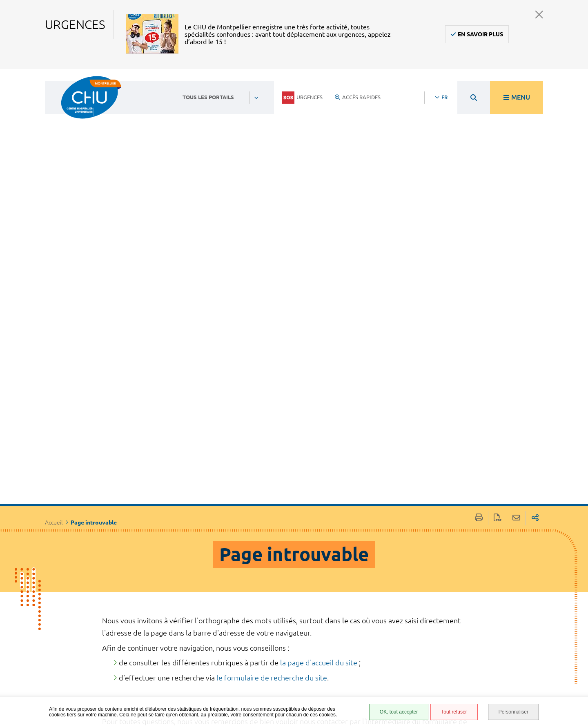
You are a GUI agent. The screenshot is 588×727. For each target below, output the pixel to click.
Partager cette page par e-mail (516, 267)
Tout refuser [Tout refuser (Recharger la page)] (454, 712)
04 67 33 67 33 (251, 627)
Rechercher (458, 520)
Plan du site (376, 669)
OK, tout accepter (399, 712)
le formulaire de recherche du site (272, 427)
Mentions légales (383, 645)
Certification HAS (383, 694)
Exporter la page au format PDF (498, 267)
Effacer (404, 520)
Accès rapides (358, 97)
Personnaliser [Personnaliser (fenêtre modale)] (513, 712)
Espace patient (379, 607)
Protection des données (380, 657)
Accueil (54, 271)
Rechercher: (122, 504)
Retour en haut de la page (574, 596)
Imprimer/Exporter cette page (479, 267)
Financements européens (378, 681)
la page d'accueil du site (320, 411)
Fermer (539, 14)
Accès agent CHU (382, 616)
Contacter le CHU (255, 602)
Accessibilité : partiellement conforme (379, 631)
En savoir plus (480, 34)
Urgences (302, 98)
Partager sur (535, 267)
